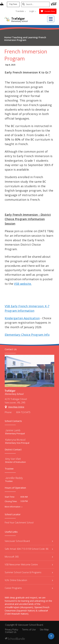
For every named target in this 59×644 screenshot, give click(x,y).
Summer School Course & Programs (29, 572)
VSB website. (23, 284)
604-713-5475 (23, 412)
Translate (21, 11)
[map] (2, 4)
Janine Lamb (13, 430)
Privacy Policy (12, 630)
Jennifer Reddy (14, 478)
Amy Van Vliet (13, 459)
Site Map (44, 630)
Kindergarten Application (22, 318)
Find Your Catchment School (19, 523)
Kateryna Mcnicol (15, 440)
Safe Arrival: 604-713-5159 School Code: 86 (29, 549)
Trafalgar (18, 18)
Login (33, 11)
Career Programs (29, 588)
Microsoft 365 (29, 557)
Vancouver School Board (29, 541)
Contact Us (11, 632)
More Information (13, 507)
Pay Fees (13, 4)
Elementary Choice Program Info (27, 335)
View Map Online (16, 407)
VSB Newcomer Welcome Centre (29, 564)
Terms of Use (29, 630)
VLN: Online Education (29, 580)
